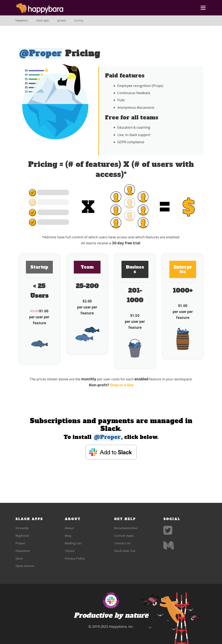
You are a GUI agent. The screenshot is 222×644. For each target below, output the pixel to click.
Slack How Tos (125, 551)
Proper (20, 543)
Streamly (22, 528)
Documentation (126, 528)
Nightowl (22, 536)
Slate (19, 558)
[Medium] (169, 548)
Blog (68, 536)
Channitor (23, 551)
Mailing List (73, 543)
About (69, 528)
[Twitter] (168, 533)
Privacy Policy (75, 558)
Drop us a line (122, 385)
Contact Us (122, 543)
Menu (203, 8)
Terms (70, 551)
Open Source (25, 566)
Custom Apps (124, 536)
